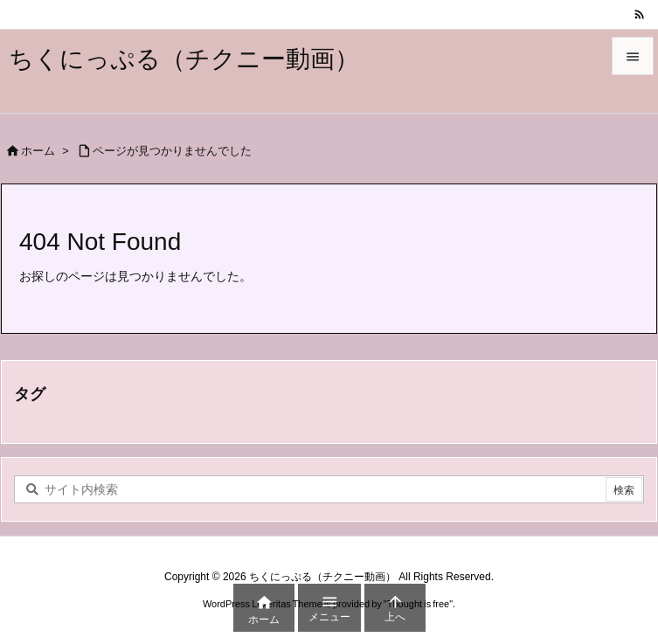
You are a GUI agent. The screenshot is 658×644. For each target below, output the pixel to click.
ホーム (38, 151)
